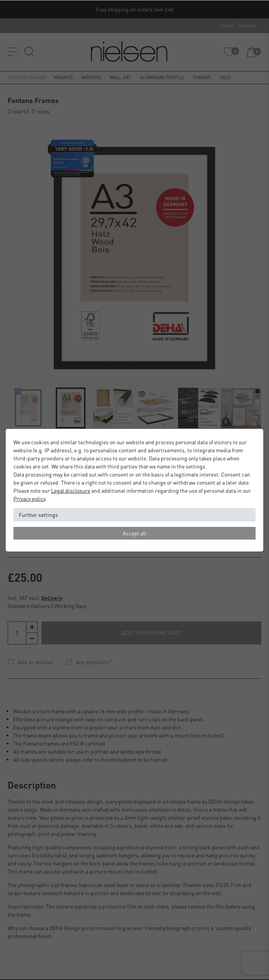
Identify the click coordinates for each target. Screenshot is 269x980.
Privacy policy (29, 498)
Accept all (134, 533)
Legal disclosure (71, 490)
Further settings (38, 515)
